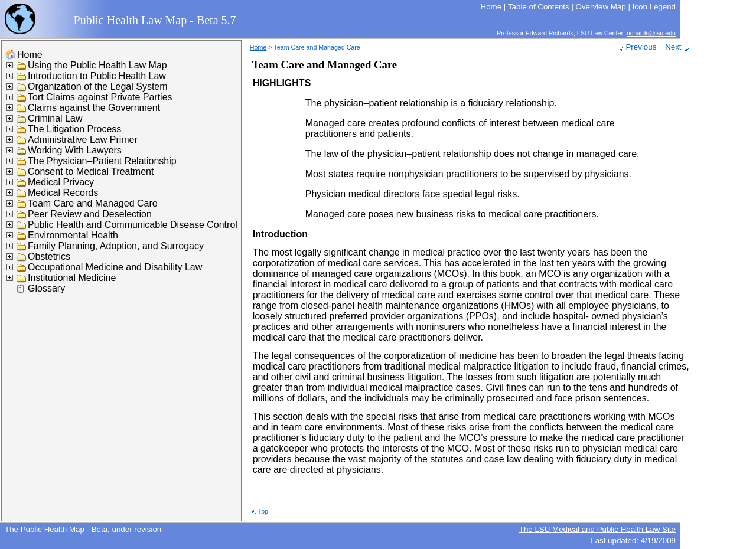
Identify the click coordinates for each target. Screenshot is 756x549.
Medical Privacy (61, 182)
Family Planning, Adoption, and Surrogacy (116, 246)
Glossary (46, 288)
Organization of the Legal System (98, 86)
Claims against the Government (94, 108)
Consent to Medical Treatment (91, 171)
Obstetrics (49, 256)
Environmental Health (73, 235)
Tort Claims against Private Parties (100, 97)
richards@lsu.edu (651, 33)
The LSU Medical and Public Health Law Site (597, 529)
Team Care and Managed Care (93, 203)
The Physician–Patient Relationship (102, 161)
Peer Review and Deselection (90, 214)
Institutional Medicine (72, 278)
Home (30, 55)
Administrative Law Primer (83, 140)
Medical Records (63, 193)
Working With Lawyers (75, 150)
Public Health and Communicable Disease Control (133, 225)
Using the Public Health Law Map (97, 65)
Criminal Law (55, 118)
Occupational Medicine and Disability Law (115, 267)
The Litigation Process (74, 129)
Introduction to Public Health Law (97, 76)
